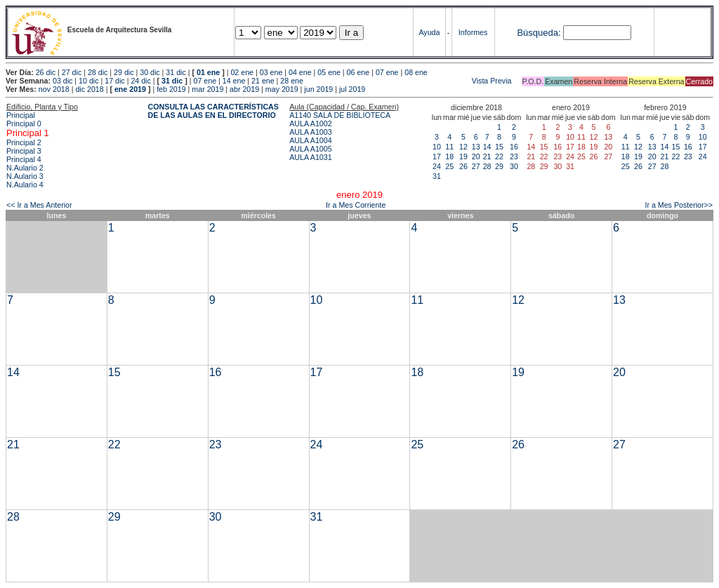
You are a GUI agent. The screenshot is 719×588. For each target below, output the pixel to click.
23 (514, 156)
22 (499, 156)
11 (449, 147)
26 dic (46, 72)
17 (437, 156)
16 (514, 147)
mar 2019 (207, 89)
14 (487, 147)
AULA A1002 (310, 123)
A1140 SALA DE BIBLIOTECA (340, 115)
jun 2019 (318, 89)
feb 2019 (171, 89)
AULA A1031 (310, 157)
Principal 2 (24, 142)
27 (476, 166)
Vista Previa (409, 81)
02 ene (242, 72)
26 (463, 166)
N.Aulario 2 (25, 168)
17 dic (114, 81)
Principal (21, 115)
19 (463, 156)
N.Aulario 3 (25, 176)
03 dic (62, 81)
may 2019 (282, 89)
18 (449, 156)
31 (437, 176)
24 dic (140, 81)
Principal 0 (24, 123)
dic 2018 (89, 89)
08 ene (416, 72)
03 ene (271, 72)
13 (476, 147)
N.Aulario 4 (25, 185)
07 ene (387, 72)
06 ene (358, 72)
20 (476, 156)
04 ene (300, 72)
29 (499, 166)
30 (514, 166)
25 (449, 166)
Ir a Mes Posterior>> (679, 205)
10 (437, 147)
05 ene (329, 72)
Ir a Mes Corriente (356, 205)
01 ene (208, 72)
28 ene (292, 81)
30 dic (150, 72)
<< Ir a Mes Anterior (39, 205)
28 (487, 166)
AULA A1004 (310, 140)
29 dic (124, 72)
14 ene (234, 81)
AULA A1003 (310, 132)
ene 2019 (130, 89)
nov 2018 (54, 89)
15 (499, 147)
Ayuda (429, 32)
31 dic (176, 72)
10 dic (88, 81)
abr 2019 (244, 89)
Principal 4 (24, 159)
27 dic (72, 72)
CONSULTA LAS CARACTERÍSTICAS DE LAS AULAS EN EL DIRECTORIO (213, 111)
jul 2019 (352, 89)
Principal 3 (24, 151)
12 (463, 147)
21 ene (263, 81)
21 (487, 156)
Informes (473, 32)
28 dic (98, 72)
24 (437, 166)
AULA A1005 (310, 149)
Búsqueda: (539, 33)
